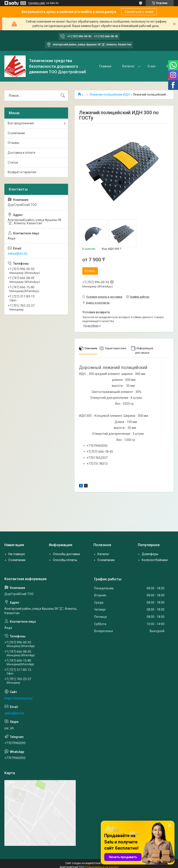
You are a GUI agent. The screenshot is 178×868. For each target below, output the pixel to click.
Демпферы (150, 554)
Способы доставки (66, 554)
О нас (152, 66)
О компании (16, 133)
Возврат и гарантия (22, 172)
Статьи (13, 162)
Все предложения (21, 123)
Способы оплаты (65, 560)
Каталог (128, 66)
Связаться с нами (139, 12)
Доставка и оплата (22, 153)
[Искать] (63, 96)
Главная (105, 66)
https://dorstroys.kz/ (19, 698)
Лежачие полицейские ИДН (110, 94)
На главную (17, 554)
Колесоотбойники (155, 560)
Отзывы (13, 143)
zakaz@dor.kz (18, 253)
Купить (90, 271)
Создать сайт (37, 3)
